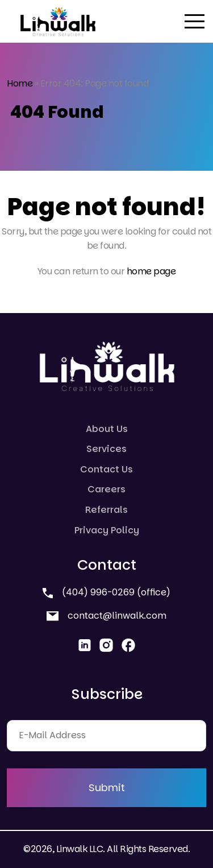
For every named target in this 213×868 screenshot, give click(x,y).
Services (106, 449)
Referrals (106, 510)
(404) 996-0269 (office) (106, 592)
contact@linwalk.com (106, 616)
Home (20, 83)
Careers (106, 489)
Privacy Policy (107, 530)
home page (151, 271)
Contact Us (106, 469)
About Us (107, 429)
